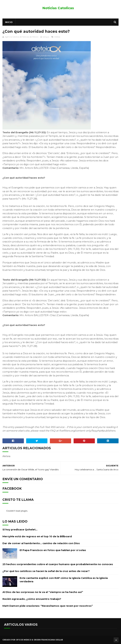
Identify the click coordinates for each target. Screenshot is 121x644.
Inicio (9, 22)
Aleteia (57, 37)
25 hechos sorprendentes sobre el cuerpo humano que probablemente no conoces (58, 564)
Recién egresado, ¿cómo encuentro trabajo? (32, 599)
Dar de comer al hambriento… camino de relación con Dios (41, 543)
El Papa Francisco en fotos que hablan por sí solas (53, 550)
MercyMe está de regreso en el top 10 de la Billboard (37, 536)
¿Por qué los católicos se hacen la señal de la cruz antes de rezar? (46, 571)
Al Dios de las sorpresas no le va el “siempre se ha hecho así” (43, 592)
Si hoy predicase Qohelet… (20, 529)
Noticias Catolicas (58, 8)
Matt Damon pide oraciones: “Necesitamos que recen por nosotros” (48, 606)
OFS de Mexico (24, 640)
